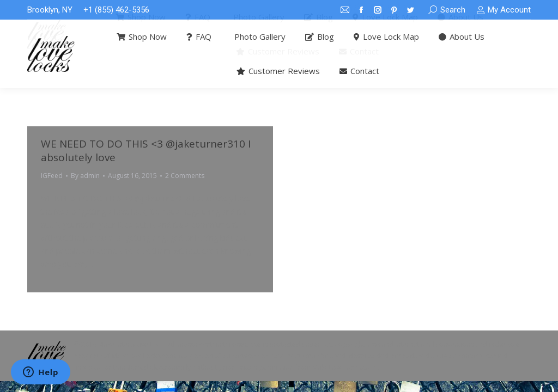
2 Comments (185, 176)
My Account (504, 10)
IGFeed (52, 176)
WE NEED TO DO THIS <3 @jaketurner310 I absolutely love (146, 151)
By (85, 176)
